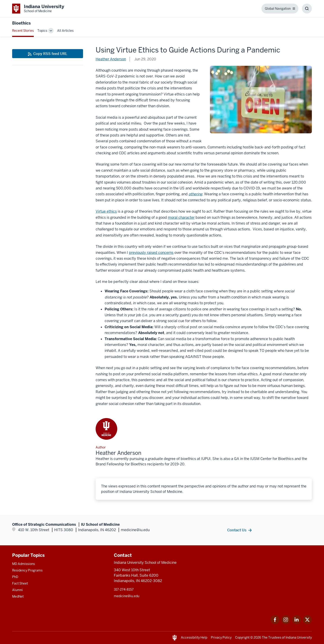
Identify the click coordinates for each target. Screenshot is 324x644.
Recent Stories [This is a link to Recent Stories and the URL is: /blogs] (23, 31)
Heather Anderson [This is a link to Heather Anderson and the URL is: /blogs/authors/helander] (111, 59)
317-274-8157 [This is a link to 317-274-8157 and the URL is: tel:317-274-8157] (124, 589)
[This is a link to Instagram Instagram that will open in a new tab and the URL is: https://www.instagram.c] (286, 623)
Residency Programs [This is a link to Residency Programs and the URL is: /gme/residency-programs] (27, 570)
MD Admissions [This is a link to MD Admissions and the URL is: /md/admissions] (24, 564)
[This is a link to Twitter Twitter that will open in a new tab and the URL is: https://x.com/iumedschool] (307, 623)
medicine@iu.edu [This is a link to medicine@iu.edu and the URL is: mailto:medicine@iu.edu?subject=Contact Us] (127, 596)
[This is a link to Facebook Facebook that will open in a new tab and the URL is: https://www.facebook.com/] (275, 623)
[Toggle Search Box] (307, 9)
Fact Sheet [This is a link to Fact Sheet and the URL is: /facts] (20, 583)
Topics (42, 31)
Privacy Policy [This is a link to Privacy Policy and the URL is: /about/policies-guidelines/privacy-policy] (221, 637)
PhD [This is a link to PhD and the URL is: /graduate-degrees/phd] (15, 577)
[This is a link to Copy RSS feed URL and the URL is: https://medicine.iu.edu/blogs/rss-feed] (48, 54)
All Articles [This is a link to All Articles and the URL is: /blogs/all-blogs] (65, 31)
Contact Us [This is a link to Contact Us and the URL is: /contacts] (237, 530)
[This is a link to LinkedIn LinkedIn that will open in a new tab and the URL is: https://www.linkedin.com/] (297, 623)
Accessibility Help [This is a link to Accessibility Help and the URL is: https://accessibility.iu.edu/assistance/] (194, 637)
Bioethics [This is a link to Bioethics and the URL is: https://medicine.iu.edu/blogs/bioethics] (21, 23)
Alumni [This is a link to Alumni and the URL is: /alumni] (17, 590)
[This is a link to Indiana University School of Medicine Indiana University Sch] (38, 9)
